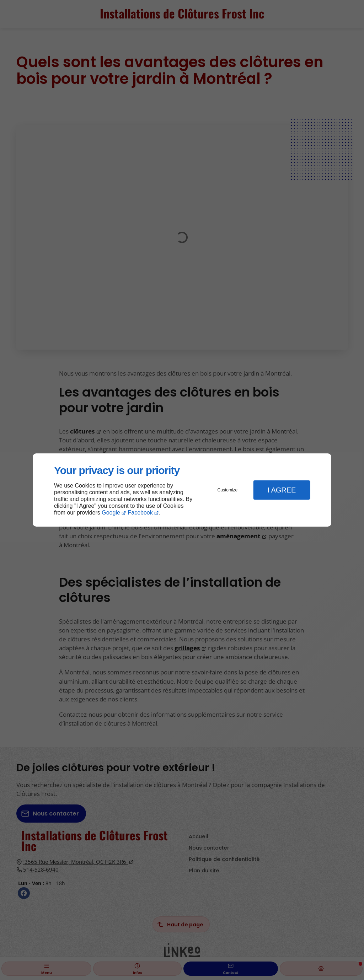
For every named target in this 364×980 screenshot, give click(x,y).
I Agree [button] (282, 490)
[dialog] (182, 490)
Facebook (140, 513)
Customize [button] (228, 490)
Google (111, 513)
